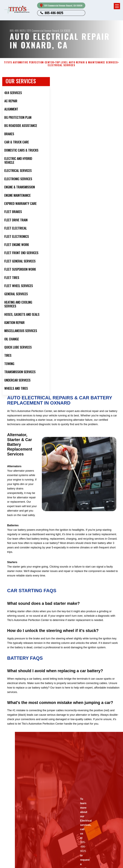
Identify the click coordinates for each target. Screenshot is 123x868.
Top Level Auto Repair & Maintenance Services (86, 62)
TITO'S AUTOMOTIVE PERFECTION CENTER (29, 62)
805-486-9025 (54, 13)
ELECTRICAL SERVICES (61, 65)
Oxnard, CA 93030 (61, 31)
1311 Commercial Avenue (39, 31)
